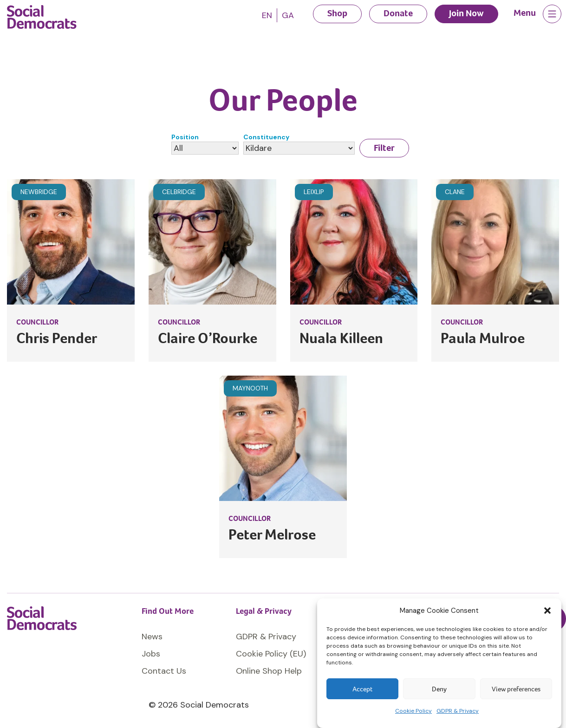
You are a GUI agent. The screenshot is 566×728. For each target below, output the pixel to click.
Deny (439, 689)
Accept (362, 689)
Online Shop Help (269, 671)
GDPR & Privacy (458, 711)
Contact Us (164, 671)
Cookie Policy (413, 711)
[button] (547, 611)
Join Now (466, 13)
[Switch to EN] (267, 15)
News (152, 637)
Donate (398, 13)
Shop (337, 13)
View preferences (516, 689)
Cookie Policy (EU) (271, 654)
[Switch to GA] (288, 15)
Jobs (151, 654)
